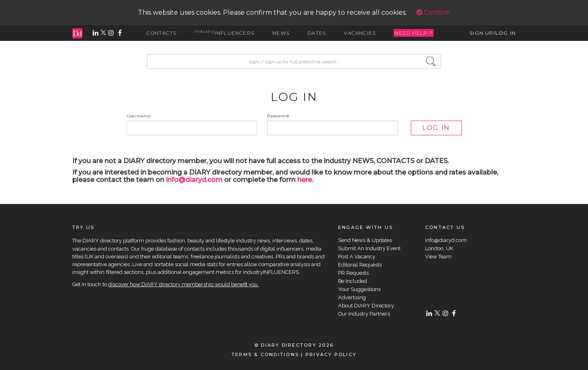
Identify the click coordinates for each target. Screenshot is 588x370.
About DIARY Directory (366, 306)
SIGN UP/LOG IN (493, 33)
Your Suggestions (359, 289)
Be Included (353, 281)
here (305, 180)
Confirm (433, 12)
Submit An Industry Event (369, 248)
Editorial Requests (360, 265)
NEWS (281, 33)
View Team (438, 257)
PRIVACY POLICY (331, 354)
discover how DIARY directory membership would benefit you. (184, 284)
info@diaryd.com (194, 180)
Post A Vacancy (357, 257)
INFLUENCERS (224, 33)
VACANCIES (360, 33)
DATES (317, 33)
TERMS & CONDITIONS (265, 354)
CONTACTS (161, 33)
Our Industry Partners (364, 314)
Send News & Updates (365, 240)
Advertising (352, 297)
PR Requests (353, 273)
